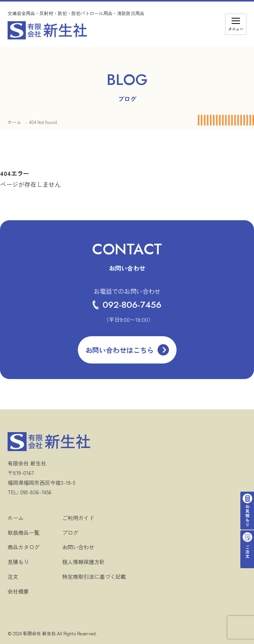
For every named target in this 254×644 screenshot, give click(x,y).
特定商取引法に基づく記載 (94, 577)
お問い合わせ (78, 547)
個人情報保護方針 (84, 562)
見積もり (18, 562)
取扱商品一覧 (24, 533)
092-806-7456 (127, 305)
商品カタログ (24, 547)
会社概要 (18, 591)
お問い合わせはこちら (120, 350)
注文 (13, 577)
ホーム (14, 122)
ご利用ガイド (78, 518)
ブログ (70, 533)
